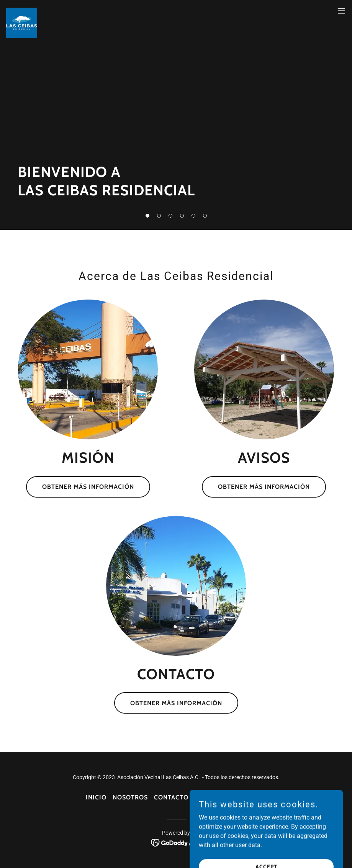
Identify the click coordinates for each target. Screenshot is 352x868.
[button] (147, 216)
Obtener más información (88, 487)
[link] (22, 11)
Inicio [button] (96, 797)
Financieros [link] (245, 797)
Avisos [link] (206, 797)
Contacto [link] (171, 797)
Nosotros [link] (130, 797)
